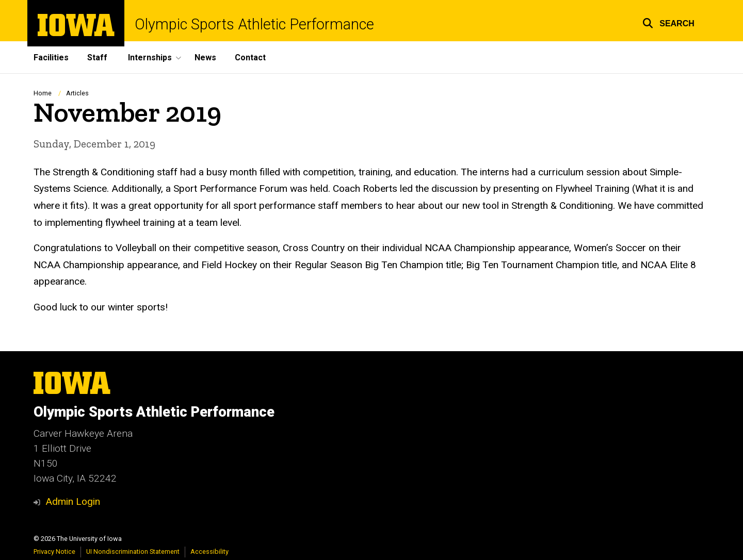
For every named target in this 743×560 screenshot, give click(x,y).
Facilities (51, 57)
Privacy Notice (54, 551)
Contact (250, 57)
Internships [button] (150, 57)
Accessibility (209, 551)
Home (43, 93)
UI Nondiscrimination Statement (133, 551)
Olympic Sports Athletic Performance (254, 24)
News (205, 57)
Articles (77, 93)
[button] (668, 22)
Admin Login (73, 501)
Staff (97, 57)
